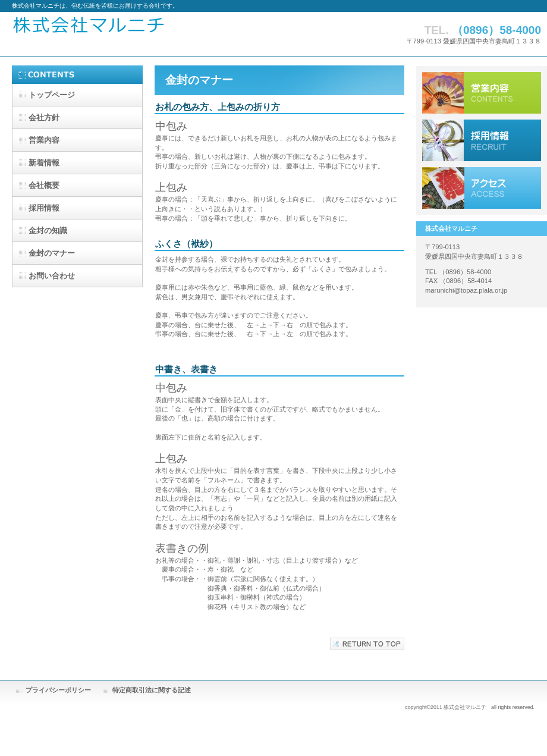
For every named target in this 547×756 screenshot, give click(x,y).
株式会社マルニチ (157, 34)
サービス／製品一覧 (482, 93)
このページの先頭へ (367, 644)
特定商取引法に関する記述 (152, 690)
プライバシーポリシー (58, 690)
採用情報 (482, 140)
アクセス (482, 188)
